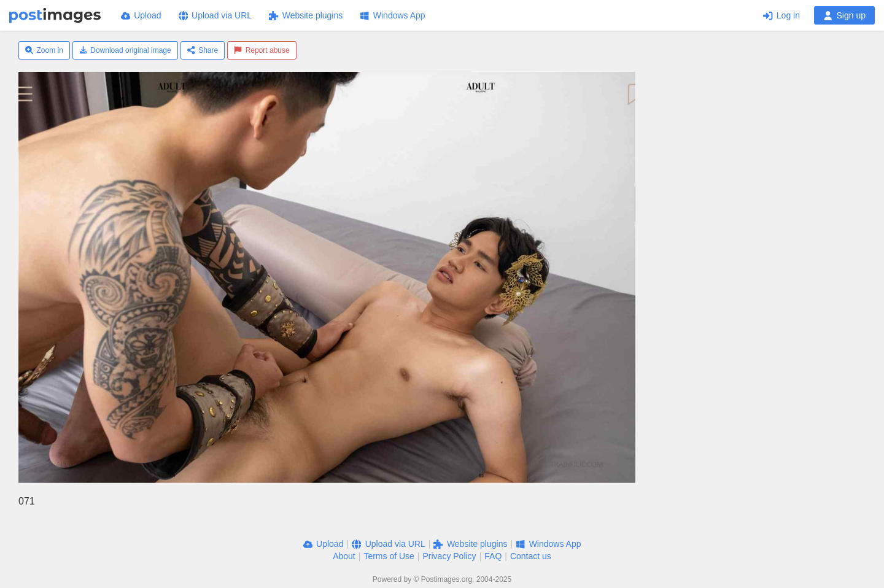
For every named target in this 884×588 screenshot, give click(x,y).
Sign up (844, 15)
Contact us (531, 556)
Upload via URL (215, 15)
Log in (781, 15)
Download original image (125, 50)
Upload (141, 15)
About (344, 556)
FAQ (493, 556)
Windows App (392, 15)
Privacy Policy (449, 556)
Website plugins (306, 15)
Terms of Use (389, 556)
